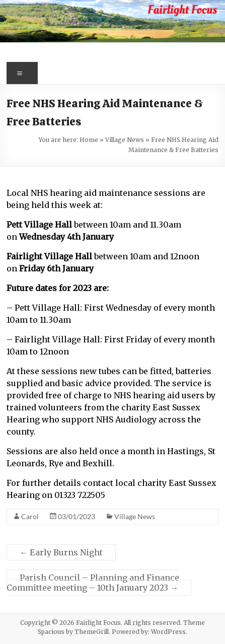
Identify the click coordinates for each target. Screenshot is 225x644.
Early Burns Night (61, 552)
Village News (125, 140)
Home (89, 140)
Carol (30, 516)
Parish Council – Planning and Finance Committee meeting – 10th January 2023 (93, 583)
